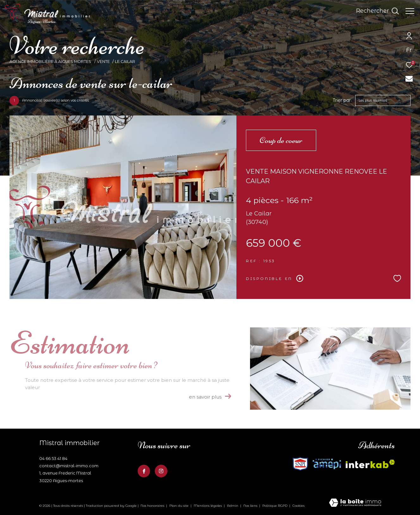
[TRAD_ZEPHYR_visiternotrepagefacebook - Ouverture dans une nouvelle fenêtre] (144, 471)
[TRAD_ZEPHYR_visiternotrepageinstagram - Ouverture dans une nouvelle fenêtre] (161, 471)
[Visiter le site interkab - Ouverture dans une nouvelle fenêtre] (300, 464)
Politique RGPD (275, 506)
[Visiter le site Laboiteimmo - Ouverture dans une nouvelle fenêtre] (355, 503)
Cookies (298, 506)
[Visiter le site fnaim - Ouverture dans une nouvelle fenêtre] (327, 464)
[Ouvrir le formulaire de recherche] (374, 11)
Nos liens (251, 506)
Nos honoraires (152, 506)
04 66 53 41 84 (53, 458)
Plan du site (179, 506)
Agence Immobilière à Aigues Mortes (51, 62)
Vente (103, 62)
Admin (233, 506)
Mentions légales (208, 506)
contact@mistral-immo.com (69, 466)
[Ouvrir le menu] (410, 11)
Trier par (342, 100)
